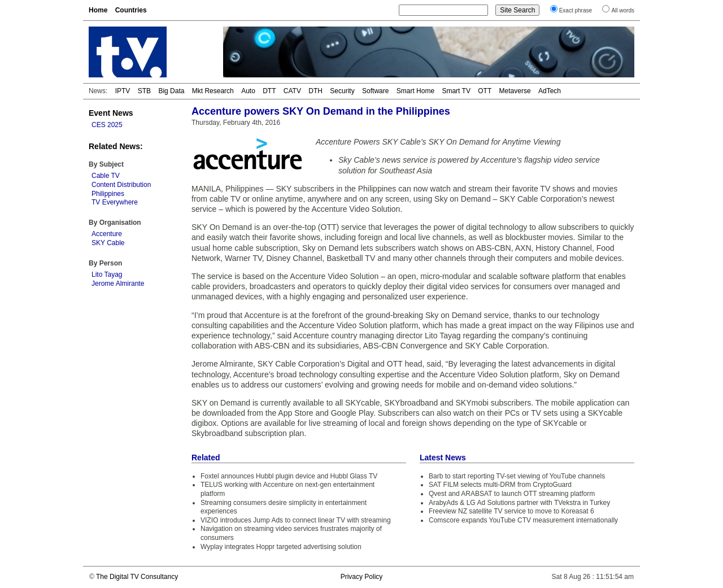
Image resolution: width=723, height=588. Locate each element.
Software (375, 91)
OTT (485, 91)
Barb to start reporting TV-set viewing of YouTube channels (517, 476)
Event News (111, 113)
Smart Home (415, 91)
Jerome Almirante (118, 284)
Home (98, 10)
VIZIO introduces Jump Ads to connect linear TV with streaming (296, 520)
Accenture (107, 234)
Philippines (108, 194)
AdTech (550, 91)
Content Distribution (121, 185)
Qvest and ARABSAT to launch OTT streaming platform (512, 494)
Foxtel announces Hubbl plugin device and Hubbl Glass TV (289, 476)
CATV (292, 91)
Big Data (171, 91)
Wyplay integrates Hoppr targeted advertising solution (281, 547)
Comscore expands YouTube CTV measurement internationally (523, 520)
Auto (248, 91)
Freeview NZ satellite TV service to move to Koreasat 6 (511, 511)
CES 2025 (107, 125)
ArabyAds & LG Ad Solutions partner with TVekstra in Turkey (519, 503)
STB (144, 91)
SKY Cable (108, 243)
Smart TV (456, 91)
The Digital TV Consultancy (137, 577)
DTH (315, 91)
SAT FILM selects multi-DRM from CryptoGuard (500, 485)
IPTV (123, 91)
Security (342, 91)
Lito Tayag (107, 275)
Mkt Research (213, 91)
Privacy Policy (362, 577)
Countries (131, 10)
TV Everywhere (115, 202)
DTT (269, 91)
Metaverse (515, 91)
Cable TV (106, 176)
